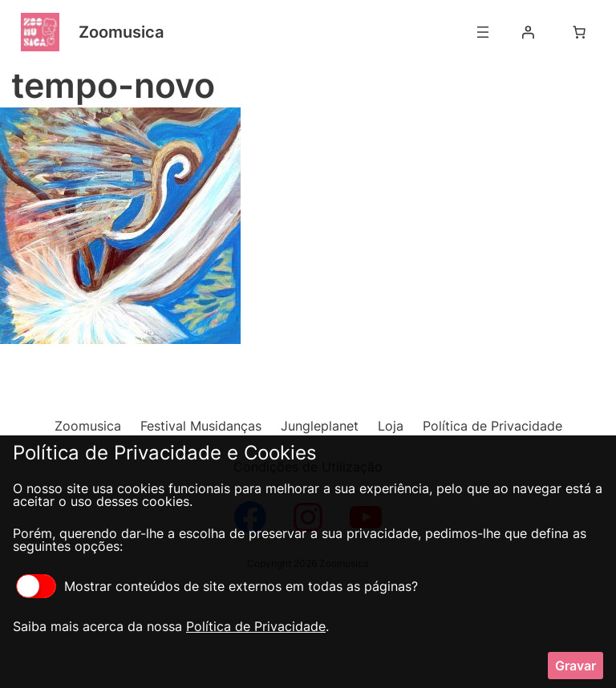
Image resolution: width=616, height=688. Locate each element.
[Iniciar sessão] (528, 32)
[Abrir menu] (483, 32)
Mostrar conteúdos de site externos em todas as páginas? (217, 586)
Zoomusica (121, 32)
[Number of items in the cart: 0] (579, 32)
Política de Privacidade (256, 626)
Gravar (575, 666)
